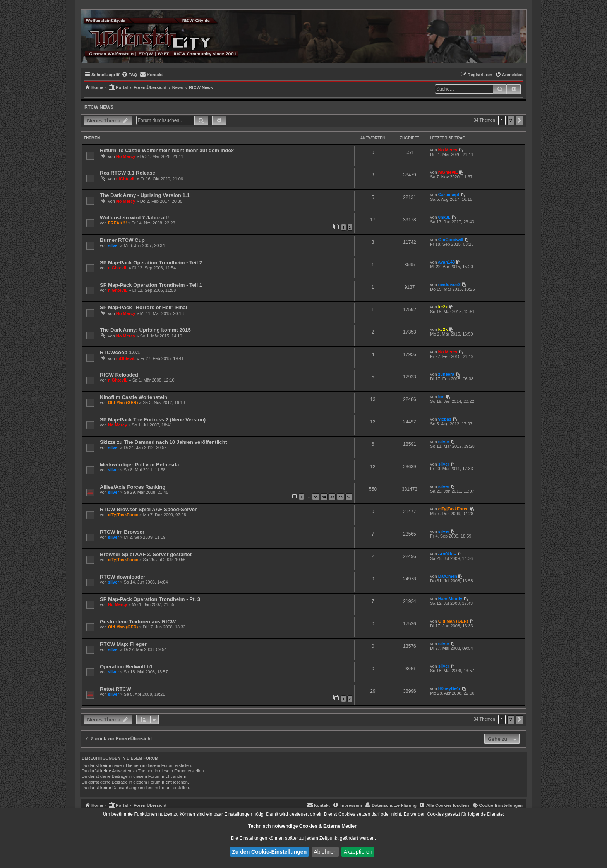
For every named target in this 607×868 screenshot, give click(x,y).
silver (114, 245)
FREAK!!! (117, 223)
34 (324, 497)
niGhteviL (126, 179)
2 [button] (511, 120)
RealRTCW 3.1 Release (128, 173)
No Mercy (126, 156)
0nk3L (444, 217)
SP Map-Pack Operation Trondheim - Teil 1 (151, 285)
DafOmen (448, 576)
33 (316, 497)
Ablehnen (325, 852)
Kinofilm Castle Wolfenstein (134, 397)
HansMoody (450, 599)
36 (340, 497)
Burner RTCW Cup (122, 240)
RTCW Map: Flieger (123, 644)
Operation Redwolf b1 (126, 667)
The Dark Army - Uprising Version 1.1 (145, 195)
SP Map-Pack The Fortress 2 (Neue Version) (153, 420)
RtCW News (99, 107)
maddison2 (449, 284)
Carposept (449, 195)
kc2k (443, 307)
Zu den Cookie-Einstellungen (269, 852)
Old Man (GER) (123, 402)
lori (442, 397)
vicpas (445, 419)
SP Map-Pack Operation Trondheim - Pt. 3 (150, 599)
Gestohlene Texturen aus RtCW (138, 622)
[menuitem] (129, 75)
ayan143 (447, 262)
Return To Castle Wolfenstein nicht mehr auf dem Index (167, 150)
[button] (520, 121)
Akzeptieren (358, 852)
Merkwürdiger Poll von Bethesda (139, 465)
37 (349, 497)
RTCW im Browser (122, 532)
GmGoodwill (451, 240)
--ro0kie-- (447, 554)
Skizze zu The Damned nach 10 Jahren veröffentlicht (163, 442)
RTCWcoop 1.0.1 (120, 352)
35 (332, 497)
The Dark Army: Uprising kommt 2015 (145, 330)
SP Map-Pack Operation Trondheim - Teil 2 (151, 263)
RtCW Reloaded (119, 375)
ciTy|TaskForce (123, 515)
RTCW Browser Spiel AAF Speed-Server (148, 509)
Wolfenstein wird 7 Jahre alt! (135, 218)
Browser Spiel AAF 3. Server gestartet (146, 554)
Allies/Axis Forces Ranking (133, 487)
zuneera (446, 374)
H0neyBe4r (449, 688)
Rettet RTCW (116, 689)
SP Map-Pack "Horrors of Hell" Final (144, 307)
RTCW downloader (123, 577)
